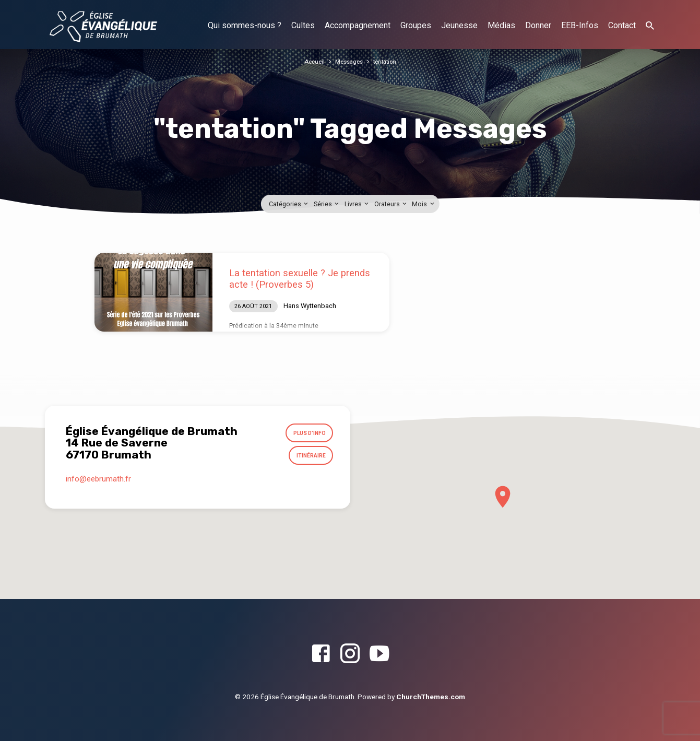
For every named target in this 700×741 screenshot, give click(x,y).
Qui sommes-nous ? (245, 25)
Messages (348, 61)
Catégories (289, 204)
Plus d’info (306, 434)
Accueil (311, 61)
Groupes (416, 25)
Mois (424, 204)
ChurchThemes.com (431, 697)
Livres (357, 204)
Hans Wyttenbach (310, 306)
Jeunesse (459, 25)
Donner (538, 25)
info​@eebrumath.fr (98, 484)
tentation (388, 61)
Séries (327, 204)
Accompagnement (358, 25)
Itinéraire (309, 460)
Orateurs (391, 204)
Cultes (303, 25)
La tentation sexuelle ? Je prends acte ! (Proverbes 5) (300, 279)
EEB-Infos (580, 25)
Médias (501, 25)
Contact (622, 25)
